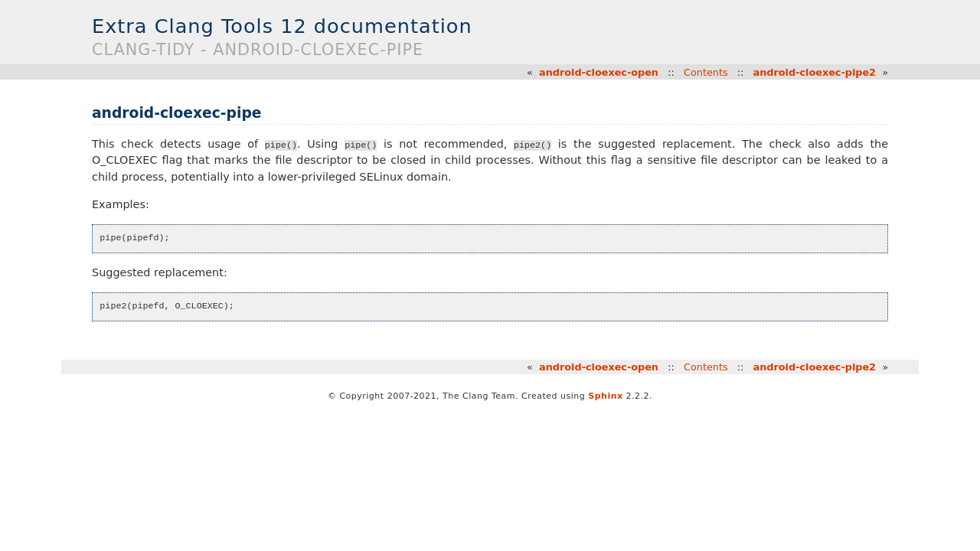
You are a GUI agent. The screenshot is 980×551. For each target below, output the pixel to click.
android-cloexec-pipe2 (815, 72)
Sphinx (605, 396)
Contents (706, 72)
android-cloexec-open (599, 72)
